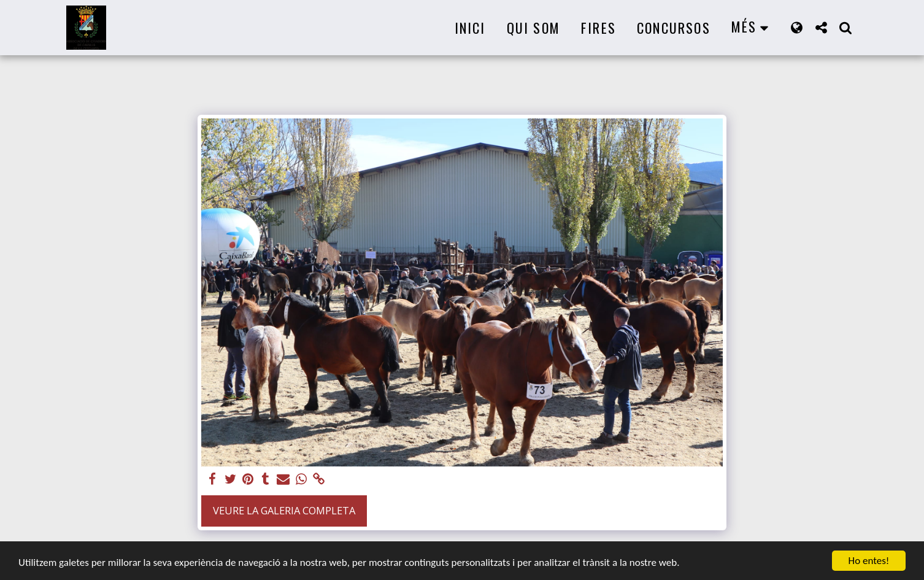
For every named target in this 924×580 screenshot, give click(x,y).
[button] (821, 27)
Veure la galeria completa (284, 510)
